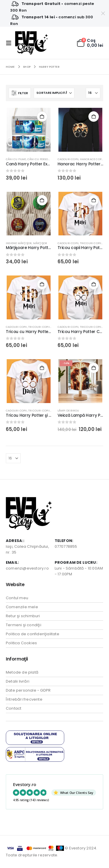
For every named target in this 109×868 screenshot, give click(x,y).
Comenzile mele (22, 607)
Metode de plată (22, 672)
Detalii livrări (18, 681)
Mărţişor (40, 243)
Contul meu (17, 598)
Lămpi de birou (68, 410)
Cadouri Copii (68, 159)
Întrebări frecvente (24, 699)
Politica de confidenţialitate (33, 634)
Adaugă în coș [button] (42, 200)
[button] (10, 43)
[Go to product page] (29, 130)
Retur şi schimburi (23, 616)
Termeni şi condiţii (24, 625)
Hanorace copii (92, 159)
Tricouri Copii (91, 243)
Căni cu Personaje (41, 159)
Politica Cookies (21, 643)
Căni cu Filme (16, 159)
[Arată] (93, 93)
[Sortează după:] (54, 93)
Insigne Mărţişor (19, 243)
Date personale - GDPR (28, 690)
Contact (14, 708)
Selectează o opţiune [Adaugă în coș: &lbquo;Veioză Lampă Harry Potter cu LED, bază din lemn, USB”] (94, 368)
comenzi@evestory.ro (27, 568)
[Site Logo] (32, 43)
